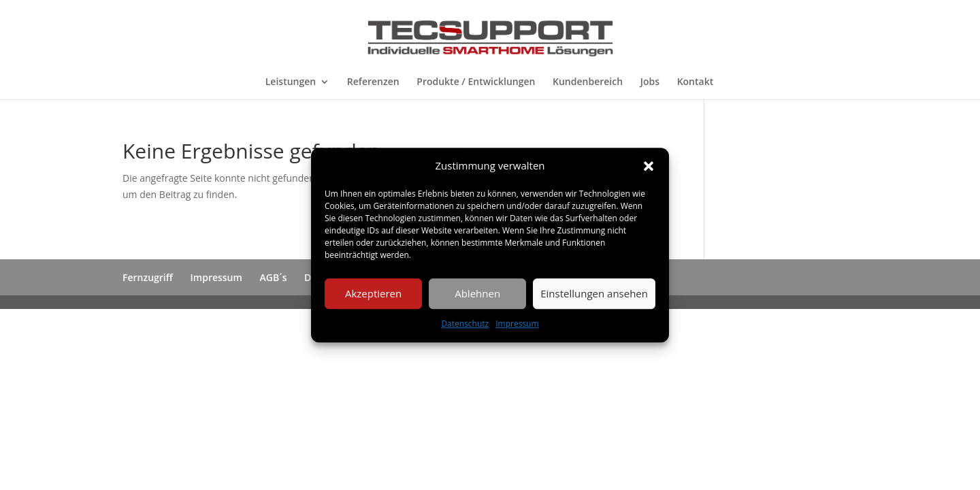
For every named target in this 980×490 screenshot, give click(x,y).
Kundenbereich (588, 82)
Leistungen (291, 82)
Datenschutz (465, 324)
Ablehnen (477, 294)
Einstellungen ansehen (594, 294)
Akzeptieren (373, 294)
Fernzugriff (148, 277)
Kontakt (696, 82)
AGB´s (274, 277)
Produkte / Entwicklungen (476, 82)
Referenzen (373, 82)
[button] (649, 166)
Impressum (517, 324)
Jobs (650, 82)
